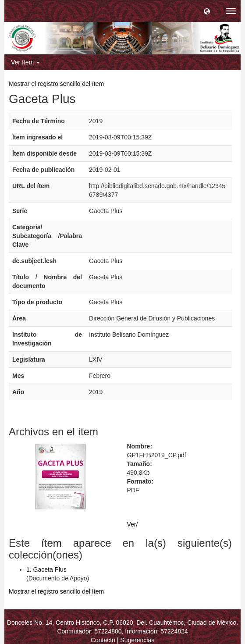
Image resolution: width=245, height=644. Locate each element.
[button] (207, 11)
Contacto (103, 640)
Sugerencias (137, 640)
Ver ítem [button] (25, 62)
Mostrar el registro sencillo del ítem (56, 84)
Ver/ (133, 524)
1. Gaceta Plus (46, 569)
